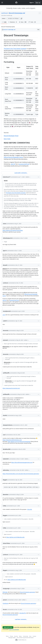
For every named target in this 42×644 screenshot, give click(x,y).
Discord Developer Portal (11, 136)
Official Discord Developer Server (13, 157)
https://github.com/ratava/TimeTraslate (13, 230)
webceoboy (6, 470)
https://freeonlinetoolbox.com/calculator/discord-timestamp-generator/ (21, 474)
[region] (21, 100)
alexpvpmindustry (8, 425)
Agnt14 (5, 251)
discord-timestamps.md (17, 13)
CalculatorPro (23, 613)
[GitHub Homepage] (16, 640)
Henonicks (6, 330)
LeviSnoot (4, 13)
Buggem (5, 480)
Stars (23, 22)
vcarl (4, 435)
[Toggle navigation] (2, 3)
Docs (30, 636)
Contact (34, 636)
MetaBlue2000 (7, 449)
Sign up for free (8, 627)
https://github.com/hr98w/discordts (15, 537)
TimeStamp (5, 603)
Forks (32, 22)
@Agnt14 (5, 269)
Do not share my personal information (25, 638)
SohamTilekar (6, 543)
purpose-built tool (24, 164)
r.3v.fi (4, 315)
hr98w (5, 506)
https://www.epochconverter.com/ (11, 388)
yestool (5, 600)
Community (26, 636)
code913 (5, 321)
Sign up (38, 3)
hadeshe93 (6, 459)
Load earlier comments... (21, 173)
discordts (30, 509)
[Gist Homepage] (16, 3)
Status (20, 636)
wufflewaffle (6, 373)
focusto (5, 609)
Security (16, 636)
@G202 (6, 181)
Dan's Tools (7, 139)
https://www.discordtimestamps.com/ (12, 440)
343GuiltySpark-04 (8, 238)
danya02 (5, 265)
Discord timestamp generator (28, 592)
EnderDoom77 (7, 177)
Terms (7, 636)
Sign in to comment (14, 629)
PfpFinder (5, 592)
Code (4, 22)
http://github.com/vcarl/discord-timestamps (19, 441)
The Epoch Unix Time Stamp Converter (15, 49)
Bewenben (6, 495)
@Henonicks (6, 347)
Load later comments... (21, 619)
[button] (21, 19)
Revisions (13, 22)
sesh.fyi (13, 164)
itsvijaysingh (6, 589)
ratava (5, 224)
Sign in (32, 3)
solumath (5, 340)
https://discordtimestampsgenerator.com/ (22, 462)
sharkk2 (5, 415)
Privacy (11, 636)
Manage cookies (12, 638)
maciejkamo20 (7, 311)
